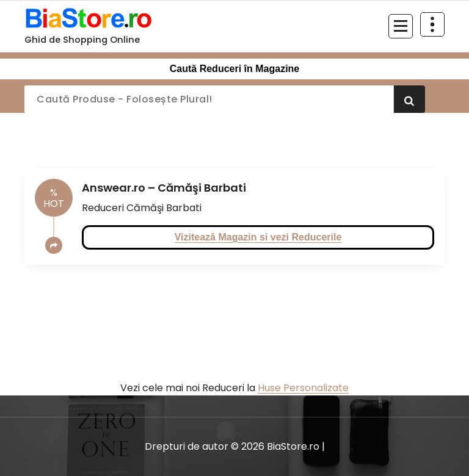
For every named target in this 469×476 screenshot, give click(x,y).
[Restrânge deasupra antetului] (432, 24)
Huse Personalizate (303, 388)
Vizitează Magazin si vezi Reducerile (258, 237)
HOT (54, 198)
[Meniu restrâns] (401, 26)
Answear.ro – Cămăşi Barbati (164, 188)
